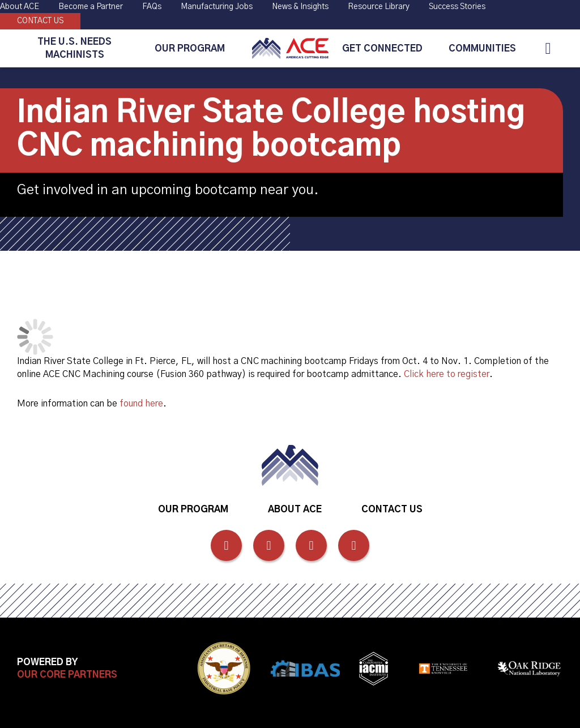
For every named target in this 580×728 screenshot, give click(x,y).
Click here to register (447, 374)
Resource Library (379, 7)
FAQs (152, 7)
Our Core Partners (67, 675)
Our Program (190, 49)
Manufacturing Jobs (217, 7)
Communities (482, 49)
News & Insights (300, 7)
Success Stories (457, 7)
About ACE (20, 7)
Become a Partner (91, 7)
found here (141, 404)
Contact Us (40, 21)
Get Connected (382, 49)
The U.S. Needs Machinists (74, 48)
